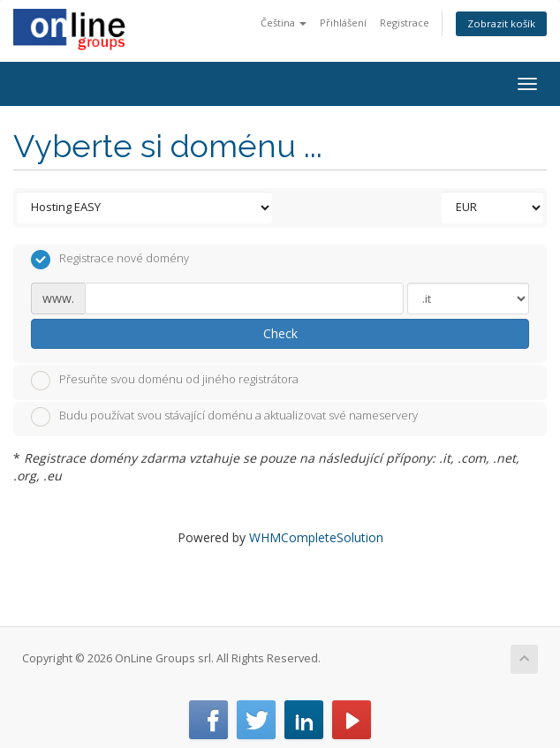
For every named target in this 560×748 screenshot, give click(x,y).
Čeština (284, 23)
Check (280, 333)
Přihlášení (343, 23)
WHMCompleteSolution (316, 537)
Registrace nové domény (110, 260)
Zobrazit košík (501, 23)
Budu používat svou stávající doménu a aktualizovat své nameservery (224, 417)
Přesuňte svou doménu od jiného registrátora (165, 381)
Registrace (405, 23)
